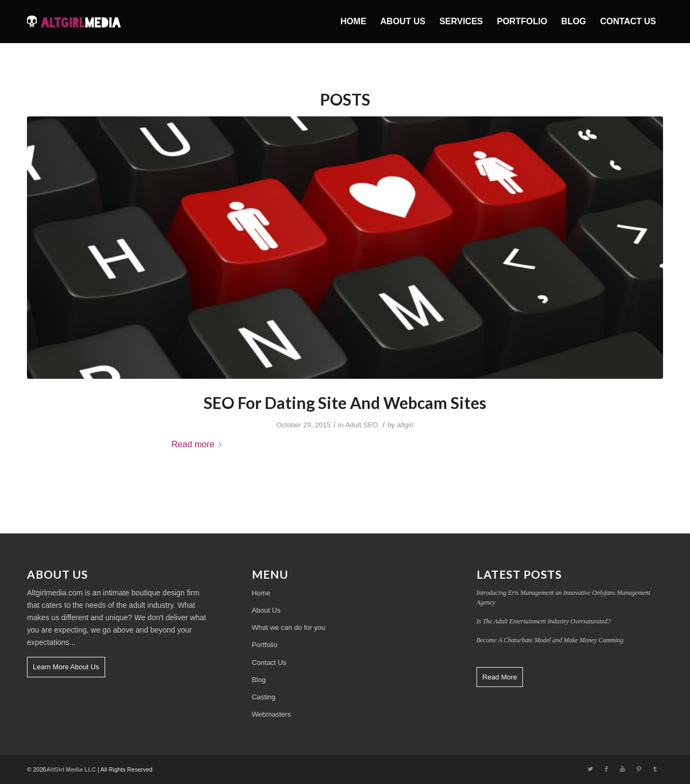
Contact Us (269, 662)
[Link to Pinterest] (639, 769)
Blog (259, 680)
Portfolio (265, 645)
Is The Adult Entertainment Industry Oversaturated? (544, 621)
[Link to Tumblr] (655, 769)
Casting (264, 697)
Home (261, 593)
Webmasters (271, 714)
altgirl (405, 425)
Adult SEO (361, 425)
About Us (266, 610)
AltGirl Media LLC (71, 769)
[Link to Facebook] (606, 769)
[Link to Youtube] (623, 769)
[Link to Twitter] (590, 769)
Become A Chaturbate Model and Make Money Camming (550, 640)
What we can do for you (289, 627)
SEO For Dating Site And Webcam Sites (345, 403)
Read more (199, 444)
